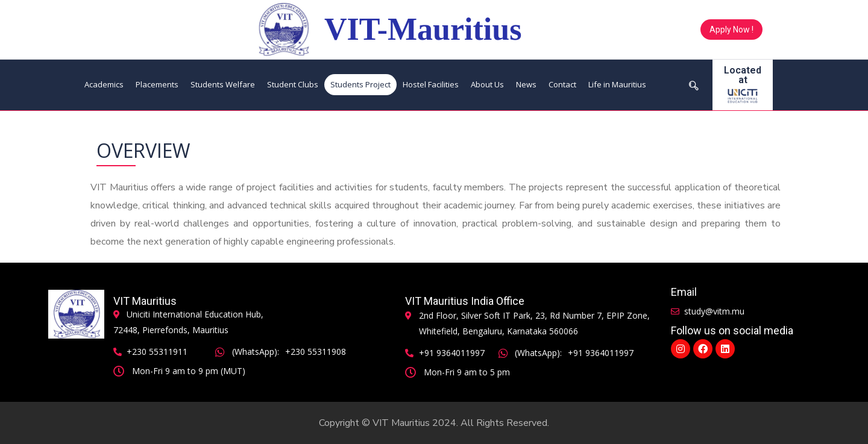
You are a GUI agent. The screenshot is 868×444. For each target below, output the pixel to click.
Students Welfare (223, 84)
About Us (487, 84)
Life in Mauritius (617, 84)
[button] (731, 30)
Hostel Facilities (431, 84)
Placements (157, 84)
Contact (562, 84)
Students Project (360, 84)
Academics (104, 84)
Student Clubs (293, 84)
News (526, 84)
